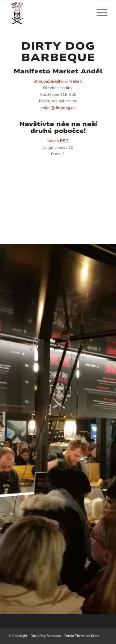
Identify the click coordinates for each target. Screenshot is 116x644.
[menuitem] (99, 13)
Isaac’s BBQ (58, 141)
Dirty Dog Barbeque (46, 636)
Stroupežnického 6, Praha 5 (58, 81)
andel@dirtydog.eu (58, 108)
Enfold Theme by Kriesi (82, 636)
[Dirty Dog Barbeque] (48, 13)
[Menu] (99, 13)
